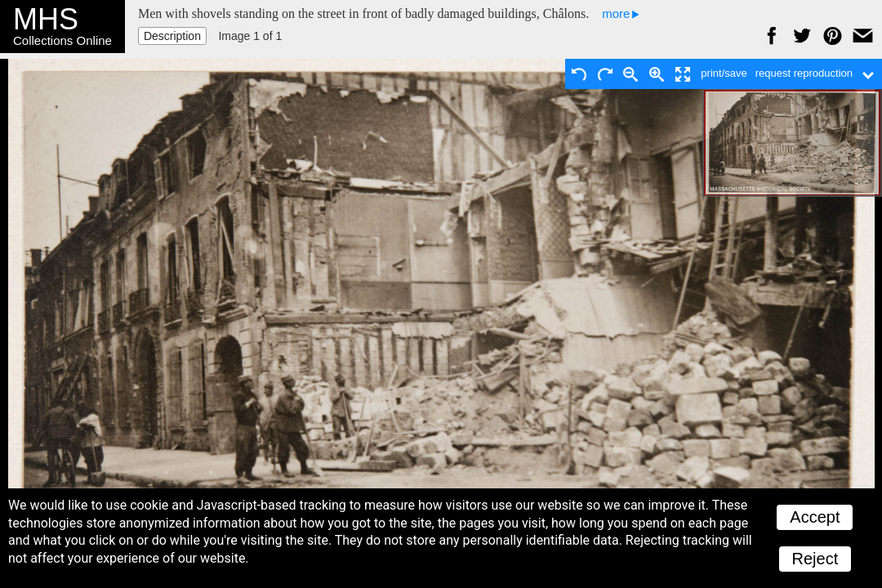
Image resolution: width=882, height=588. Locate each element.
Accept (815, 517)
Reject (815, 559)
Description (172, 36)
